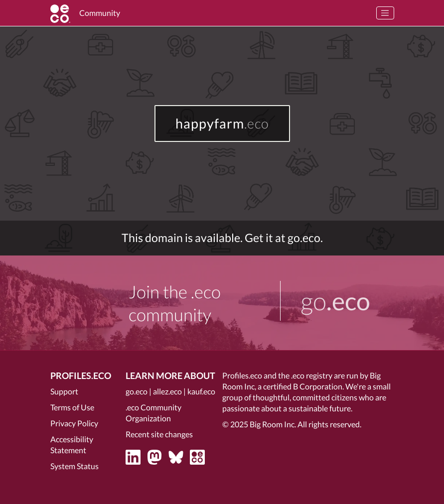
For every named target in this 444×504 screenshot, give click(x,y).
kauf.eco (201, 391)
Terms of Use (72, 407)
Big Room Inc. (273, 424)
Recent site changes (159, 434)
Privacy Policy (74, 423)
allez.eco (167, 391)
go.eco (137, 391)
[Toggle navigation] (385, 13)
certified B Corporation (303, 386)
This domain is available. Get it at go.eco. (222, 238)
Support (64, 391)
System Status (74, 466)
